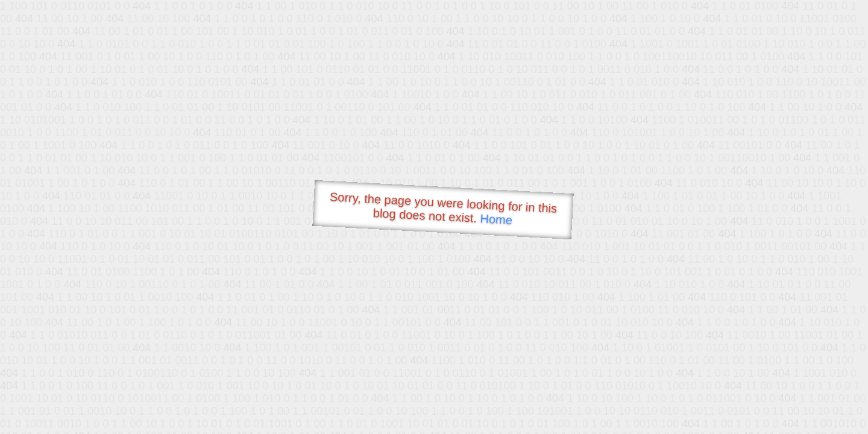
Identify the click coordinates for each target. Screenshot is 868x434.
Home (496, 219)
